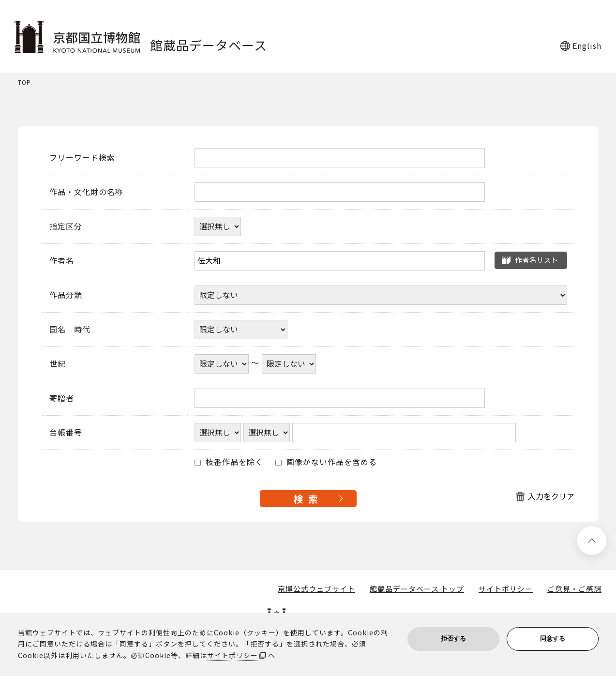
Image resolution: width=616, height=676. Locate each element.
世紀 (58, 364)
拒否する (453, 638)
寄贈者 (62, 398)
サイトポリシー (506, 589)
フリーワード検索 (82, 158)
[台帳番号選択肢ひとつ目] (218, 433)
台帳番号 (66, 433)
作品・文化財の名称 (86, 192)
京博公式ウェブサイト (316, 589)
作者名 (62, 261)
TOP (24, 83)
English (587, 45)
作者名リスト (537, 260)
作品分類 (66, 295)
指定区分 (66, 226)
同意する (553, 638)
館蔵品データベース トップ (417, 589)
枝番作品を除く (229, 462)
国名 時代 (70, 330)
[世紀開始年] (222, 364)
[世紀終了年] (289, 364)
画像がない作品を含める (326, 462)
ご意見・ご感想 (574, 589)
